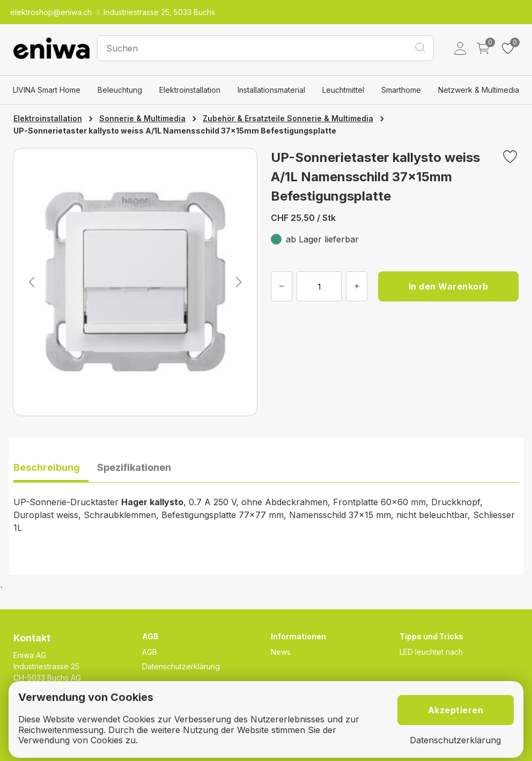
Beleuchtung (120, 90)
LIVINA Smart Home (47, 90)
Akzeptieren (456, 710)
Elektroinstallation (190, 90)
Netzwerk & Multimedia (479, 90)
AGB (150, 652)
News (281, 652)
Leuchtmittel (343, 90)
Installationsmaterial (271, 90)
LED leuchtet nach (431, 652)
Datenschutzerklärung (181, 666)
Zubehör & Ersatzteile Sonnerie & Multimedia (288, 118)
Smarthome (401, 90)
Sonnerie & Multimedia (142, 118)
